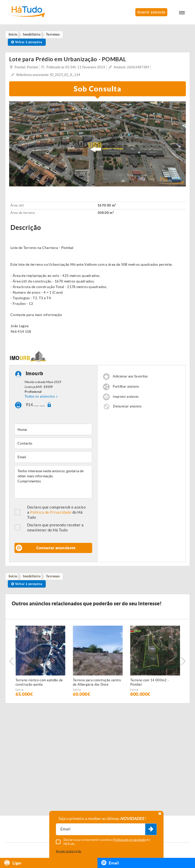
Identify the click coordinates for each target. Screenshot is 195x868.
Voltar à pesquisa (28, 43)
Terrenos (55, 578)
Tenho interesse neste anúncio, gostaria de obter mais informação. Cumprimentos (53, 483)
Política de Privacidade (51, 514)
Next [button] (184, 663)
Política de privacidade (129, 840)
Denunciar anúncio (127, 408)
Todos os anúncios (40, 398)
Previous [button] (11, 663)
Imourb (35, 375)
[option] (97, 145)
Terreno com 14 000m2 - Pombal (150, 684)
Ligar (13, 863)
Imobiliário (33, 578)
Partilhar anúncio (126, 388)
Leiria (19, 692)
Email (110, 863)
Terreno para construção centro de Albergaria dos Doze (97, 684)
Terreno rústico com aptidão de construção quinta (39, 684)
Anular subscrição (69, 851)
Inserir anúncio (151, 12)
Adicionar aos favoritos (130, 378)
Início (14, 578)
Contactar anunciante (56, 549)
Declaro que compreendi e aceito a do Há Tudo (56, 514)
